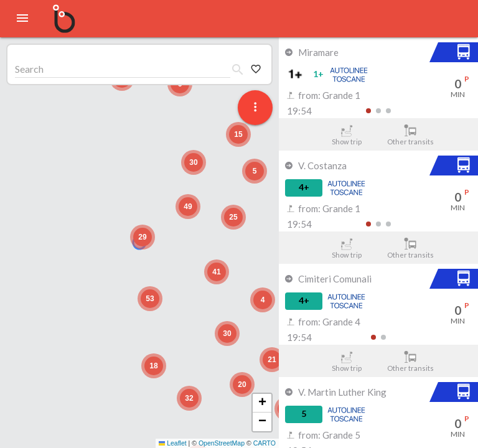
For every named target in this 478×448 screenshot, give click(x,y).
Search (29, 69)
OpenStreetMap (222, 443)
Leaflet (173, 443)
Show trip (346, 135)
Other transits (410, 135)
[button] (143, 237)
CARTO (265, 443)
